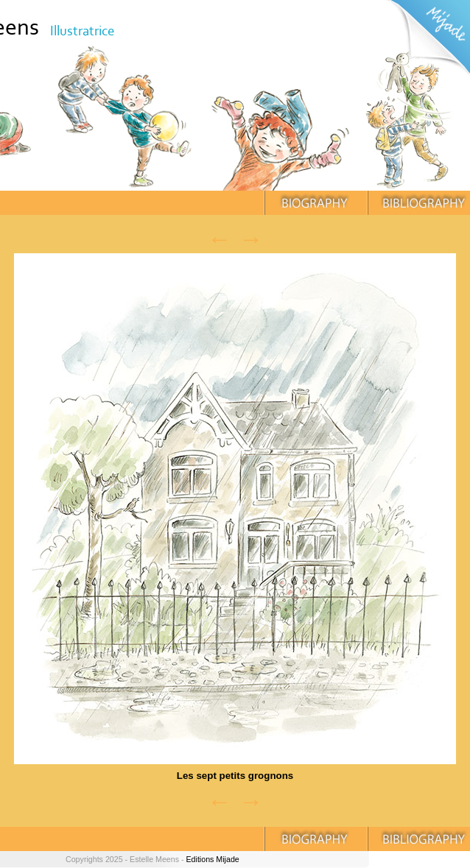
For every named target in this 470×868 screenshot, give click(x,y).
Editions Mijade (212, 859)
